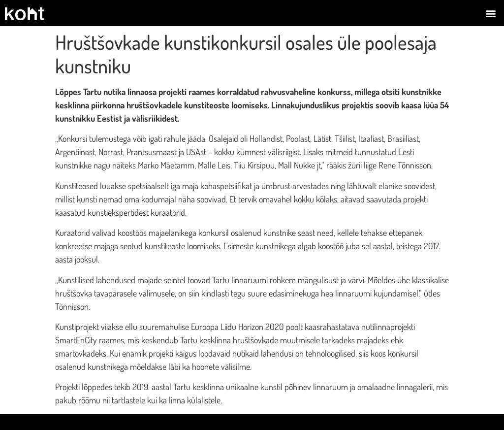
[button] (491, 13)
